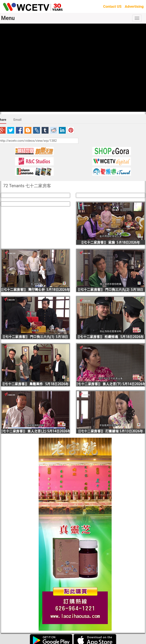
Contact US (112, 6)
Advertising (134, 6)
